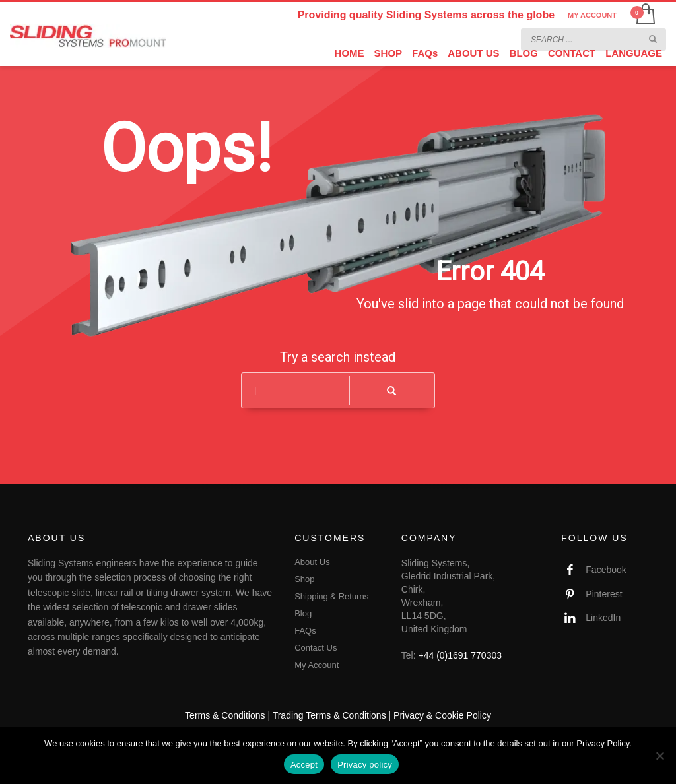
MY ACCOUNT (592, 15)
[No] (659, 756)
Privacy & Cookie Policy (442, 715)
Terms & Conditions (225, 715)
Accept (304, 765)
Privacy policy (365, 765)
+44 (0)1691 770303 (460, 655)
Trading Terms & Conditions (329, 715)
